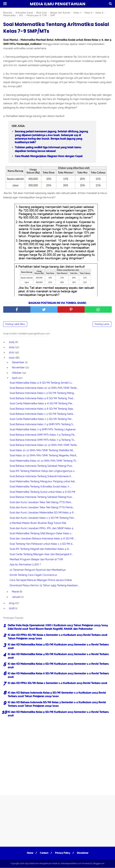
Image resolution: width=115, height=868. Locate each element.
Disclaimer (83, 853)
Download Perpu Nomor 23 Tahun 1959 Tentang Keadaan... (44, 586)
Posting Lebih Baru (15, 324)
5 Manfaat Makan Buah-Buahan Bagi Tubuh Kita (38, 523)
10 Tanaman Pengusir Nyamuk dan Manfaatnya (38, 570)
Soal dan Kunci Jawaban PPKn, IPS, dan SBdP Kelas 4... (42, 528)
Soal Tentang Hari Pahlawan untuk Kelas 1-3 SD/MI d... (42, 544)
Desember (18, 363)
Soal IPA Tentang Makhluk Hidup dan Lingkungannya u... (43, 471)
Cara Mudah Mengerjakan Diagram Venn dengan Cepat (49, 156)
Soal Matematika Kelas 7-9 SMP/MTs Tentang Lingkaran (43, 430)
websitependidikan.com (71, 864)
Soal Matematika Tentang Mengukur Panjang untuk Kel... (43, 482)
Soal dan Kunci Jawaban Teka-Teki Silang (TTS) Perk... (41, 502)
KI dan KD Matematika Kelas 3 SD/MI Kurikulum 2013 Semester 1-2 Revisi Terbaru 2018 (58, 647)
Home (30, 853)
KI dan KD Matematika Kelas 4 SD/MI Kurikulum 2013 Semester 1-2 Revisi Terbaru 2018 (58, 656)
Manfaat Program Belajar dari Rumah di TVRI (36, 560)
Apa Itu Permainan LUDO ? (25, 565)
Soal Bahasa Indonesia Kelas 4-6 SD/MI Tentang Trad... (42, 398)
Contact (44, 853)
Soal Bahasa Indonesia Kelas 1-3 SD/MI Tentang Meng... (42, 393)
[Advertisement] (57, 755)
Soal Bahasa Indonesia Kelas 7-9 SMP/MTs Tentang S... (42, 424)
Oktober (17, 373)
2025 (12, 342)
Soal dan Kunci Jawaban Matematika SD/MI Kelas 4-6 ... (43, 513)
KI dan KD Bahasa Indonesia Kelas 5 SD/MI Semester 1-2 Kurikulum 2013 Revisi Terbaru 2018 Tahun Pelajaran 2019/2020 (57, 695)
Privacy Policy (63, 853)
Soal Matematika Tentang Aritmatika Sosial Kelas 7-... (41, 487)
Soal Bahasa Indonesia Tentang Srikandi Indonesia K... (41, 476)
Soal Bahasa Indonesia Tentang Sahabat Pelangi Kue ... (42, 497)
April (15, 378)
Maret (16, 592)
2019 (12, 603)
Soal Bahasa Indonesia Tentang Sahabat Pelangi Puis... (42, 466)
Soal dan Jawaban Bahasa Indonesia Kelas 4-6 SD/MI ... (43, 539)
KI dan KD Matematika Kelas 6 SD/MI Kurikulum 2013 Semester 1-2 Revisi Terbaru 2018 (58, 675)
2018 (12, 609)
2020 (12, 358)
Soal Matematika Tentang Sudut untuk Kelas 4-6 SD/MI (42, 492)
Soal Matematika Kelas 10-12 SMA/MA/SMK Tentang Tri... (44, 461)
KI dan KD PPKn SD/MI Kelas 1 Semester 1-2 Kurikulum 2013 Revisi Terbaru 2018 (57, 683)
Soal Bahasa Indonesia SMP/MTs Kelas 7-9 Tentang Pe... (43, 435)
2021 (12, 353)
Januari (17, 597)
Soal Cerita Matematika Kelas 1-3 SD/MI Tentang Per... (41, 419)
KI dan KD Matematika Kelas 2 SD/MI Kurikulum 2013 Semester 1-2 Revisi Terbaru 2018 (58, 666)
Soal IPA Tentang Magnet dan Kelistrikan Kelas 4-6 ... (40, 549)
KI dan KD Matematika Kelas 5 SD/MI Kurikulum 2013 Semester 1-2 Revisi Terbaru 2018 (58, 714)
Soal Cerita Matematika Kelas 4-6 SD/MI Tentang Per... (42, 404)
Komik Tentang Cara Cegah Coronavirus (33, 575)
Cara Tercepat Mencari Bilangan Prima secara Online (41, 580)
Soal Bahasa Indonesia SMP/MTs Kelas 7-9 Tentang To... (43, 440)
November (19, 368)
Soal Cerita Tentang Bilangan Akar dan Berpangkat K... (41, 554)
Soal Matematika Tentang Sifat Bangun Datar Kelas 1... (41, 534)
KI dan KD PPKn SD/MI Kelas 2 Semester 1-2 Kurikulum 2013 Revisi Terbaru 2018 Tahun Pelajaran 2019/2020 (57, 637)
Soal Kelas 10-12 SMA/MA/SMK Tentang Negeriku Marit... (44, 456)
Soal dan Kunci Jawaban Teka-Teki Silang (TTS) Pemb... (42, 508)
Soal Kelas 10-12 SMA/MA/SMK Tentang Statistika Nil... (42, 450)
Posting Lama (102, 324)
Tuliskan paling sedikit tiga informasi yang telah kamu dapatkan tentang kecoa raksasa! (48, 149)
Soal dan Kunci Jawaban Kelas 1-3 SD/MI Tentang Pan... (42, 518)
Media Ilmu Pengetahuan (58, 4)
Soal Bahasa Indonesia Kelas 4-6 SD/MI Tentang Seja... (42, 409)
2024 (12, 347)
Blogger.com (99, 864)
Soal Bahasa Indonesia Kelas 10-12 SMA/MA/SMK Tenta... (44, 388)
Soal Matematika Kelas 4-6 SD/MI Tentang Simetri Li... (41, 383)
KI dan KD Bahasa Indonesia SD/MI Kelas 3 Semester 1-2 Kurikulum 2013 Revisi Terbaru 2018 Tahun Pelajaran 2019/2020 (57, 704)
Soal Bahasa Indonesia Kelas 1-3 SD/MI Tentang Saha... (42, 414)
